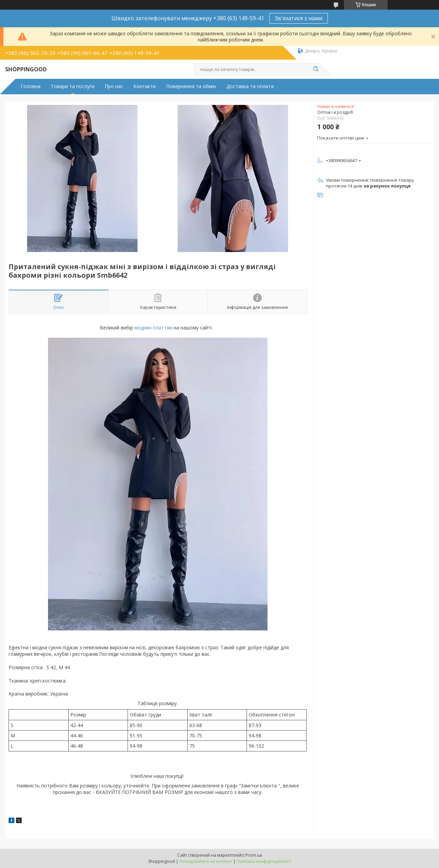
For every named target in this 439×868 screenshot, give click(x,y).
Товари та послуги (73, 86)
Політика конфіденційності (264, 861)
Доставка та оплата (250, 86)
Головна (31, 86)
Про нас (114, 86)
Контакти (145, 86)
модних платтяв (153, 328)
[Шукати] (316, 69)
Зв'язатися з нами (299, 18)
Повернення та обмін (191, 86)
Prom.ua (254, 855)
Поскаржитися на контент (206, 861)
